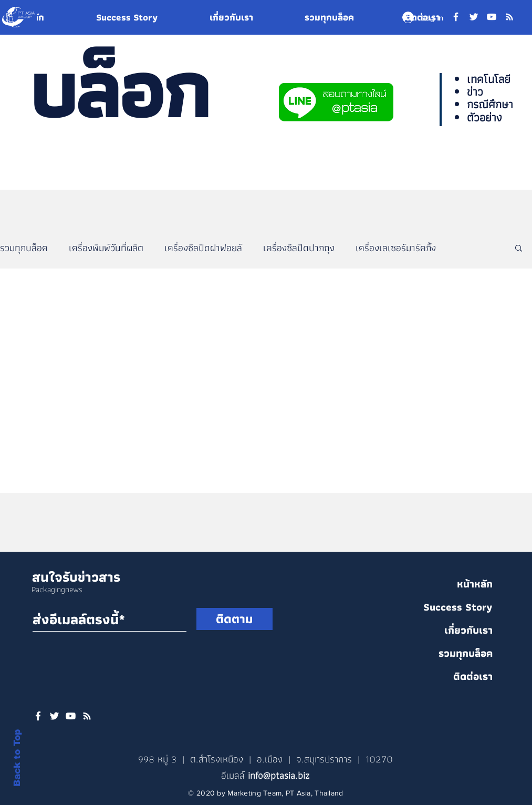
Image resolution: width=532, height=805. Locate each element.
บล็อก (119, 88)
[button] (519, 249)
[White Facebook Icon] (38, 716)
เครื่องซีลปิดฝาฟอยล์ (203, 248)
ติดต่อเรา (473, 676)
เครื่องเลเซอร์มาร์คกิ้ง (396, 248)
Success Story (458, 607)
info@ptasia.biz (279, 775)
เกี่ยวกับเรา (468, 630)
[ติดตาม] (234, 619)
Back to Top (17, 758)
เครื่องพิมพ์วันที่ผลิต (106, 248)
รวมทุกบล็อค (24, 248)
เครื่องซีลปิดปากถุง (299, 248)
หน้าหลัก (475, 584)
